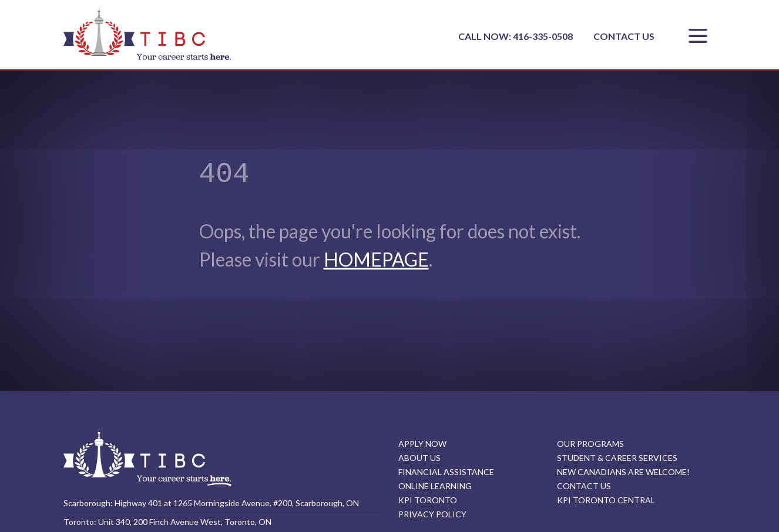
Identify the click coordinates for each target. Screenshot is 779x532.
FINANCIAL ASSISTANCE (446, 472)
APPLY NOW (422, 444)
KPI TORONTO (428, 500)
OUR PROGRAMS (590, 444)
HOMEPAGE (376, 259)
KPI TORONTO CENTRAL (606, 500)
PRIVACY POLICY (432, 514)
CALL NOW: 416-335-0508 (516, 36)
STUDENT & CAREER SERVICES (617, 458)
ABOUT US (419, 458)
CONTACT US (624, 36)
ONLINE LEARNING (435, 486)
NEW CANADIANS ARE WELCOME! (623, 472)
